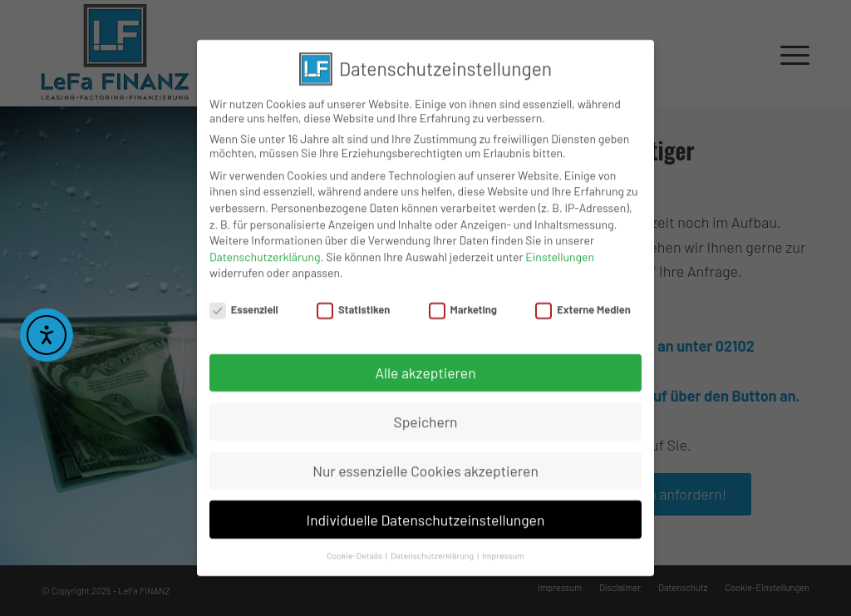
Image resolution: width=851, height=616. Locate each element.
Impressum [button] (503, 553)
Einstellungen (560, 254)
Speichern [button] (425, 419)
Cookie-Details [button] (355, 553)
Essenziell (244, 308)
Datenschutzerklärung (265, 254)
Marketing (463, 308)
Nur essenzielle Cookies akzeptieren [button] (425, 468)
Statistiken (353, 308)
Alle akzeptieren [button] (425, 370)
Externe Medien (583, 308)
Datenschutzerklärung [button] (433, 553)
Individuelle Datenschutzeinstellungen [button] (426, 517)
